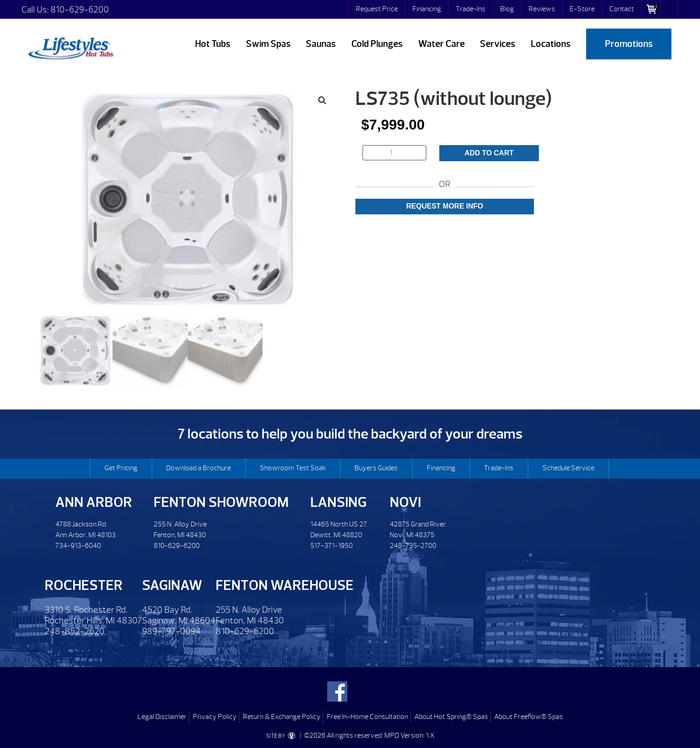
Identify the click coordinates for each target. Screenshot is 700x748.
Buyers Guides (376, 468)
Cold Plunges (377, 44)
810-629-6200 (80, 10)
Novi (405, 502)
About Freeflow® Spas (529, 717)
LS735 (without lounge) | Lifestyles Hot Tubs (71, 47)
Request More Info (445, 206)
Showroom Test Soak (293, 468)
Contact (622, 9)
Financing (427, 9)
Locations (551, 44)
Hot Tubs (213, 44)
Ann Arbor (94, 502)
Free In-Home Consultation (367, 717)
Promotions (629, 44)
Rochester (84, 585)
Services (498, 44)
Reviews (542, 9)
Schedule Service (568, 468)
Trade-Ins (471, 9)
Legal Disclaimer (162, 717)
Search (670, 9)
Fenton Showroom (221, 502)
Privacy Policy (215, 717)
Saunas (321, 44)
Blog (507, 9)
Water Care (442, 44)
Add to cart (489, 153)
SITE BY (282, 736)
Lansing (338, 502)
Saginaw (172, 585)
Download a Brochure (198, 468)
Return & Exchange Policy (282, 717)
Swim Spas (268, 44)
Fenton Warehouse (285, 585)
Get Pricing (121, 468)
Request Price (377, 9)
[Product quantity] (394, 153)
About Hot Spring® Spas (451, 717)
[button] (322, 100)
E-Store (582, 9)
